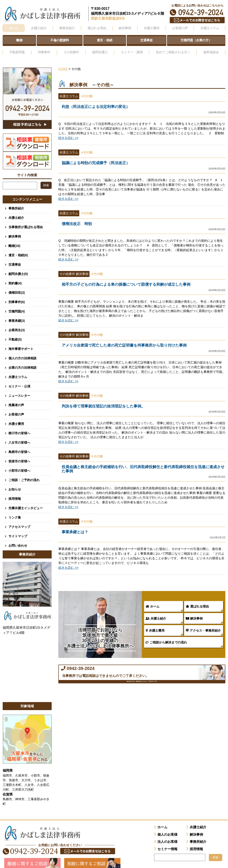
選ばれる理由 (197, 603)
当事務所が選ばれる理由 (26, 221)
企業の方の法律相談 (22, 361)
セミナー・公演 (19, 380)
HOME (63, 63)
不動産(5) (15, 333)
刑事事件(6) (17, 296)
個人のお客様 (167, 828)
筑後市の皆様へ (19, 455)
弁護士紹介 (156, 615)
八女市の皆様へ (19, 436)
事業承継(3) (17, 314)
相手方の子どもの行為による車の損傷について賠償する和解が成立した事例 (144, 282)
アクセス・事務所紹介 (203, 627)
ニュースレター (19, 389)
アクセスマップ (19, 521)
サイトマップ (18, 530)
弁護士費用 (155, 627)
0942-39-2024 (197, 12)
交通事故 (15, 258)
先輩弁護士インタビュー (26, 502)
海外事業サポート (21, 343)
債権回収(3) (17, 286)
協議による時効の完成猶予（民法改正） (144, 160)
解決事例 (194, 615)
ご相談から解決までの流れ (166, 639)
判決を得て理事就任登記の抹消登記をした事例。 (144, 404)
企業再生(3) (17, 324)
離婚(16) (14, 240)
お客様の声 (16, 408)
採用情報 (15, 492)
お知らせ (15, 483)
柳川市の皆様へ (19, 427)
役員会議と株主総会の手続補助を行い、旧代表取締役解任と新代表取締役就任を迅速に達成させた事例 (144, 468)
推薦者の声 (16, 399)
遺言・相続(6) (18, 249)
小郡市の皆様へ (19, 464)
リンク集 (15, 511)
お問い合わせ (18, 539)
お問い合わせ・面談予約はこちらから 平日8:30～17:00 (142, 694)
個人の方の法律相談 (22, 352)
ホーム (13, 27)
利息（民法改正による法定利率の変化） (144, 103)
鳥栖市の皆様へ (19, 446)
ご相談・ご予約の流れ (24, 474)
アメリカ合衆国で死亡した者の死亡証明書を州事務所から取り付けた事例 (144, 343)
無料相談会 (211, 47)
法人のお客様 (167, 835)
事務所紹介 (16, 202)
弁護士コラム (210, 27)
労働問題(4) (17, 305)
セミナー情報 (167, 843)
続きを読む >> (68, 132)
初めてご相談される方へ (172, 47)
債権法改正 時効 (144, 221)
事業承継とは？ (144, 531)
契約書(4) (15, 277)
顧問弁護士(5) (18, 268)
